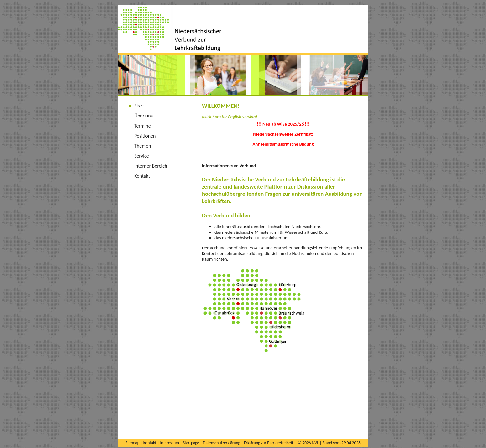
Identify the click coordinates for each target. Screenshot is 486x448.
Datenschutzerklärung (221, 443)
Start (139, 106)
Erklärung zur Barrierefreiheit (269, 443)
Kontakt (142, 176)
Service (142, 156)
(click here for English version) (230, 117)
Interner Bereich (151, 166)
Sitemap (132, 443)
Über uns (143, 116)
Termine (143, 126)
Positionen (145, 136)
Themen (143, 146)
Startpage (191, 443)
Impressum (170, 443)
